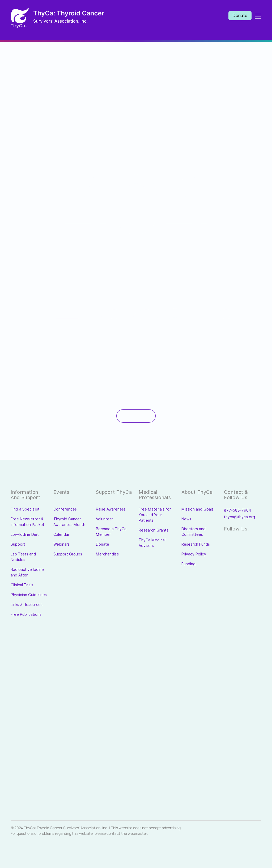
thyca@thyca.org (239, 517)
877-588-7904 (237, 510)
